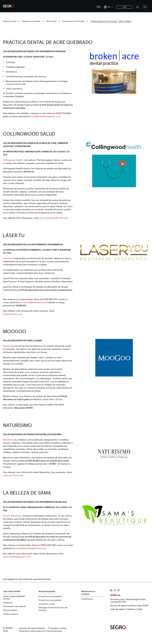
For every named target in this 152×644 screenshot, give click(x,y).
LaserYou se (9, 258)
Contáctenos (87, 599)
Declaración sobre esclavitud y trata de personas (41, 631)
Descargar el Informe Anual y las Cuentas (53, 609)
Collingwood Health (13, 160)
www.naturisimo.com (13, 475)
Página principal (10, 21)
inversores (8, 603)
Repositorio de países (31, 21)
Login (125, 7)
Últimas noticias (10, 610)
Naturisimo (8, 440)
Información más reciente (14, 606)
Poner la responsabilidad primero (14, 598)
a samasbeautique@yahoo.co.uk (30, 548)
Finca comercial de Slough (73, 21)
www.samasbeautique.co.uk (17, 557)
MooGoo (7, 346)
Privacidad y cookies (57, 628)
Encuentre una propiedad (50, 596)
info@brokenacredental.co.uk (46, 116)
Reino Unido (51, 21)
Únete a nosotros (11, 614)
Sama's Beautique (12, 516)
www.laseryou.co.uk (13, 314)
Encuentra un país (47, 604)
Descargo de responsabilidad (32, 628)
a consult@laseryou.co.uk (34, 302)
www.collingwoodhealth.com (54, 218)
